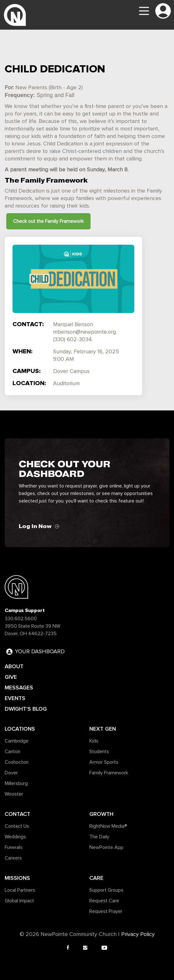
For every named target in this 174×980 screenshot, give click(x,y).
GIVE (11, 677)
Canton (12, 752)
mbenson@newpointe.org (85, 332)
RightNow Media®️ (108, 826)
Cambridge (17, 741)
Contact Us (17, 826)
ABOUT (14, 666)
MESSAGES (19, 688)
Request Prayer (106, 911)
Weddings (15, 837)
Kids (94, 741)
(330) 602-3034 (72, 340)
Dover (11, 773)
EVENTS (15, 698)
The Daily (99, 837)
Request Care (104, 901)
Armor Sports (104, 762)
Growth (101, 814)
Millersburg (16, 783)
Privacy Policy (138, 934)
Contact (17, 814)
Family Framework (109, 773)
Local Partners (20, 890)
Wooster (14, 794)
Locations (20, 729)
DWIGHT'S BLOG (26, 709)
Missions (17, 878)
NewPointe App (106, 847)
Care (96, 878)
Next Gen (103, 729)
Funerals (14, 847)
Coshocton (17, 762)
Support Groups (106, 890)
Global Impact (19, 901)
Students (99, 752)
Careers (13, 858)
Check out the (48, 221)
